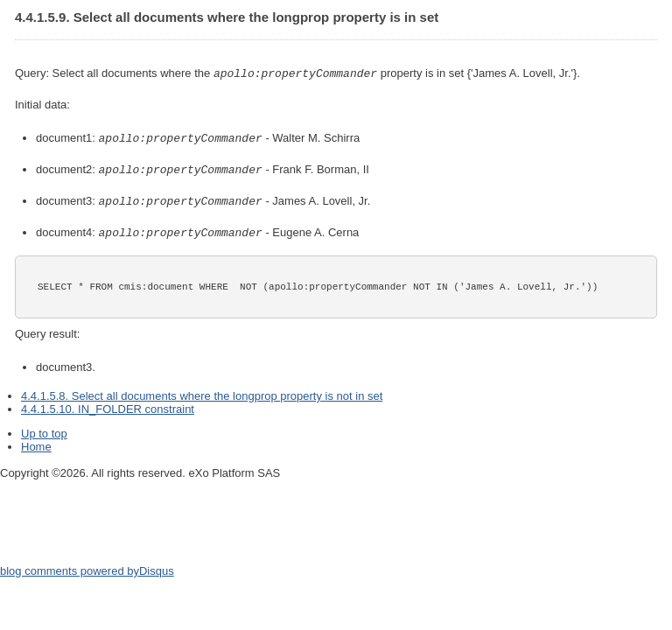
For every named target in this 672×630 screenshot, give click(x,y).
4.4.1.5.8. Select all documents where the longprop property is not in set (202, 392)
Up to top (44, 429)
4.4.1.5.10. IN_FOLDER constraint (108, 405)
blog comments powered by (87, 567)
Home (36, 442)
